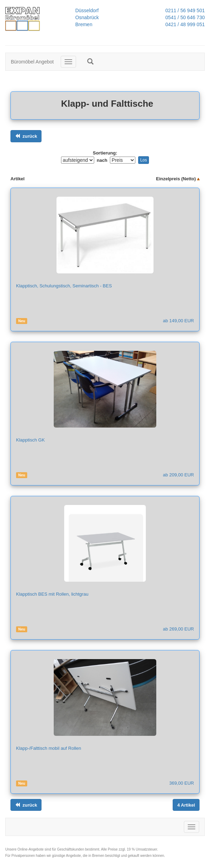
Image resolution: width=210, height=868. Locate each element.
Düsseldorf (87, 10)
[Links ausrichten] (26, 136)
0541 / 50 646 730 (183, 17)
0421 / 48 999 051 (183, 24)
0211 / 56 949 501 (183, 10)
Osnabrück (87, 17)
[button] (90, 61)
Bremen (84, 24)
